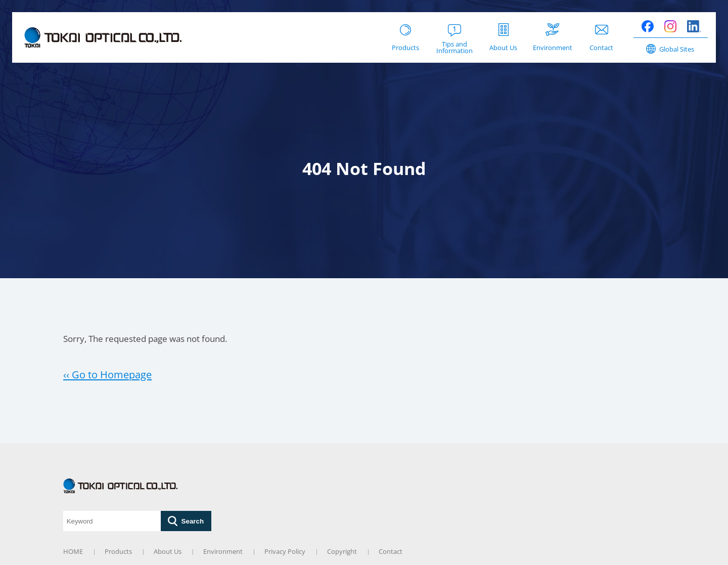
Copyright (342, 551)
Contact (391, 551)
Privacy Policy (285, 551)
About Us (168, 551)
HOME (73, 551)
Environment (223, 551)
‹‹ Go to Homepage (107, 374)
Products (118, 551)
